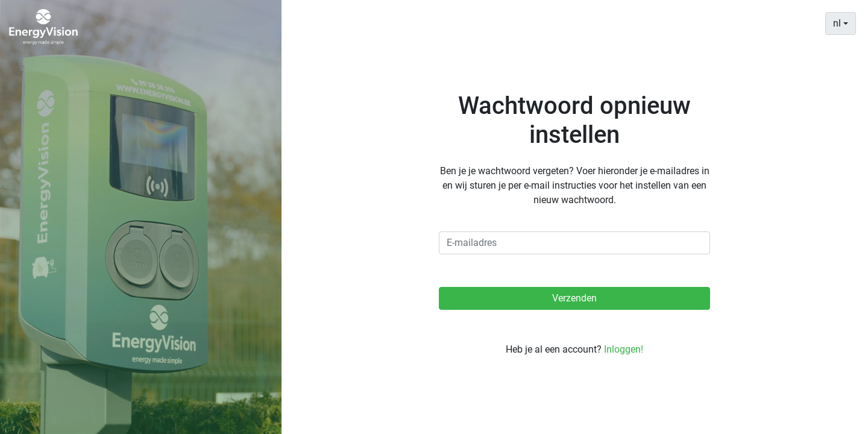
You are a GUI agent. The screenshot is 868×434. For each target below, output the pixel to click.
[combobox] (841, 24)
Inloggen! (624, 349)
